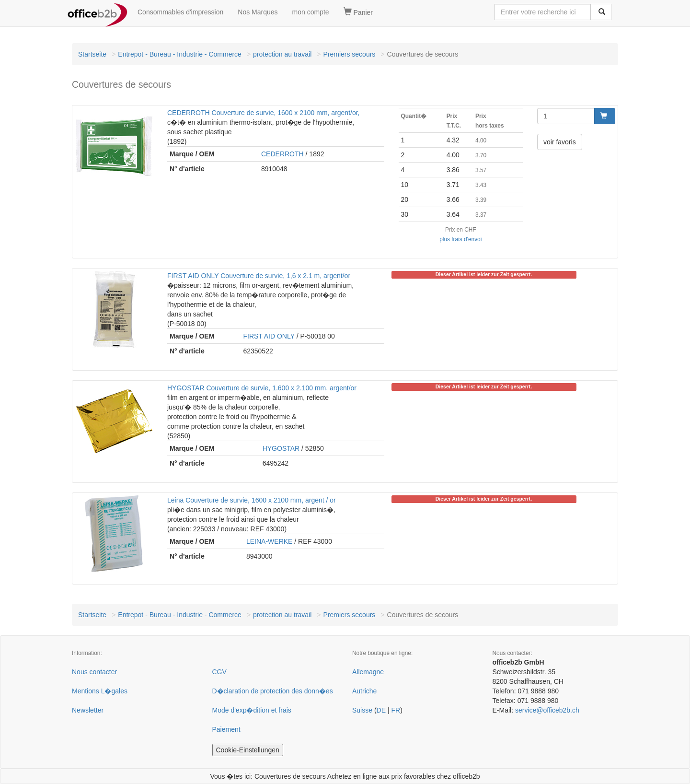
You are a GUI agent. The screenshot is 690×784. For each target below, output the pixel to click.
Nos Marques (258, 12)
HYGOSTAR (281, 448)
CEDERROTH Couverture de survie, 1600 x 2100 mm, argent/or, (264, 113)
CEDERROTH (282, 154)
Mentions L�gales (100, 691)
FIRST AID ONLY (269, 336)
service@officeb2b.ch (547, 710)
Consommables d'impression (180, 12)
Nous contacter (94, 672)
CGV (219, 672)
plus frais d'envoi (460, 239)
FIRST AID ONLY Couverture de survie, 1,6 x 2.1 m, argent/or (259, 276)
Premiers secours (349, 54)
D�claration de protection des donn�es (273, 691)
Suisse (362, 710)
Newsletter (88, 710)
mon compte (311, 12)
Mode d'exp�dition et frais (252, 710)
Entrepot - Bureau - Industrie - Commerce (180, 54)
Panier (358, 12)
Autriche (364, 691)
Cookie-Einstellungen (248, 750)
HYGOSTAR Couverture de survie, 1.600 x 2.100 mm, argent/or (262, 388)
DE (381, 710)
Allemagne (368, 672)
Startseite (92, 54)
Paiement (226, 729)
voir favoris (560, 142)
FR (396, 710)
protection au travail (282, 54)
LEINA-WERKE (269, 541)
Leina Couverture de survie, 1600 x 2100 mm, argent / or (252, 500)
